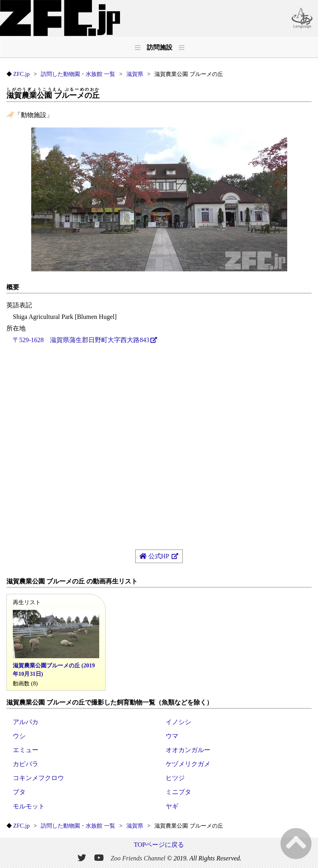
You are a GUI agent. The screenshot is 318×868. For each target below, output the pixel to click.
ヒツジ (175, 778)
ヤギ (172, 806)
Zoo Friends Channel (138, 858)
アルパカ (26, 722)
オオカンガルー (188, 750)
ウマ (172, 736)
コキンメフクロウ (38, 778)
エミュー (26, 750)
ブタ (19, 792)
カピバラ (26, 764)
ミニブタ (178, 792)
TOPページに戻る (159, 845)
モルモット (29, 806)
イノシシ (178, 722)
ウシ (19, 736)
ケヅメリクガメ (188, 764)
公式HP (155, 556)
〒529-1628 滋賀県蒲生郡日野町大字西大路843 (81, 340)
